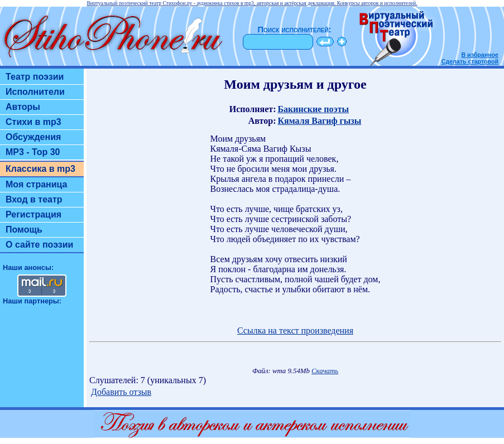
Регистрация (33, 214)
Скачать (325, 371)
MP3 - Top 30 (33, 152)
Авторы (23, 107)
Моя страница (37, 184)
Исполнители (35, 92)
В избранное (480, 55)
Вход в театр (34, 199)
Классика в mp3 (40, 169)
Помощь (24, 230)
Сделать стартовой (470, 61)
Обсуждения (33, 137)
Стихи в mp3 (33, 122)
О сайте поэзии (39, 245)
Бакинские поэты (313, 109)
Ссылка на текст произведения (295, 330)
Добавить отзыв (121, 392)
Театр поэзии (35, 77)
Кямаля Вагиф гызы (319, 121)
